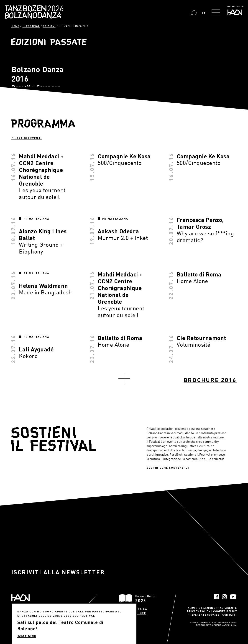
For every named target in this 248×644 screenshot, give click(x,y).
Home (15, 26)
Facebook (216, 597)
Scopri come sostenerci (168, 467)
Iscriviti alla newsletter (58, 572)
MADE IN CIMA (229, 625)
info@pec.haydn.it (22, 624)
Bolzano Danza (54, 9)
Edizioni (49, 26)
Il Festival (31, 26)
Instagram (224, 597)
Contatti (229, 614)
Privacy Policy (199, 611)
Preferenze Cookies (203, 614)
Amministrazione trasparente (212, 608)
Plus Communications (224, 623)
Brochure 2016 (210, 380)
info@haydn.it (43, 621)
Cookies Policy (225, 611)
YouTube (233, 597)
